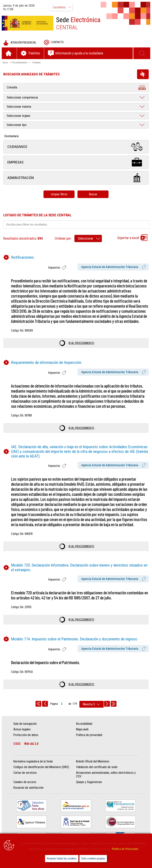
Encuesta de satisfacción (29, 788)
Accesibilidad (84, 724)
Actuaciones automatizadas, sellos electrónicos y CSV (106, 775)
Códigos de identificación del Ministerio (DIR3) (42, 767)
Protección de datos (26, 735)
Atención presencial (20, 43)
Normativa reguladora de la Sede (33, 762)
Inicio (6, 63)
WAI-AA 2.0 (32, 744)
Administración (76, 178)
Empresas (76, 163)
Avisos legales (22, 730)
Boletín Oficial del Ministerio (93, 762)
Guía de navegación (25, 724)
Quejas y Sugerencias (89, 782)
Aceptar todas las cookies (62, 859)
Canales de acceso (25, 782)
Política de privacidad (89, 735)
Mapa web (82, 730)
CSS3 (17, 744)
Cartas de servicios (25, 773)
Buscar (93, 194)
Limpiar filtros (59, 194)
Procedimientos (20, 63)
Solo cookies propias (93, 859)
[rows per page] (92, 704)
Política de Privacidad (125, 849)
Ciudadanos (76, 147)
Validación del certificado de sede (97, 767)
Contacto (54, 43)
